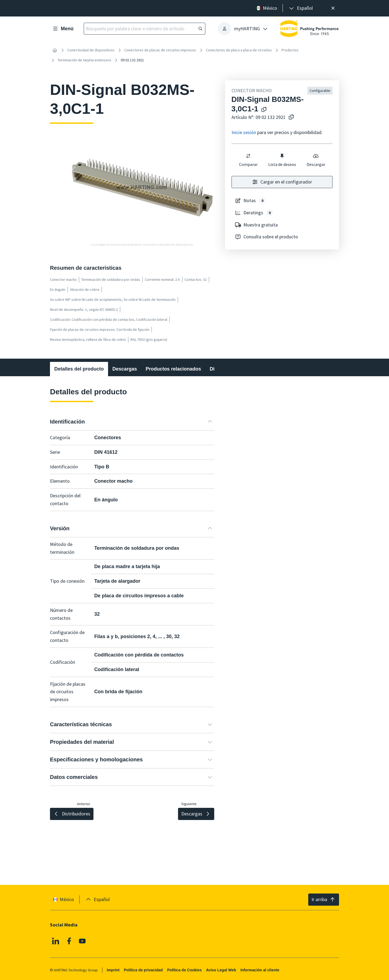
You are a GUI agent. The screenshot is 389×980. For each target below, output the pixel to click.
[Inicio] (55, 50)
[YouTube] (82, 941)
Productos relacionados (173, 369)
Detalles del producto (79, 369)
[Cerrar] (333, 8)
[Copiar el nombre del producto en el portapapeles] (263, 110)
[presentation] (301, 8)
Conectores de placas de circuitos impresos (160, 50)
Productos (290, 50)
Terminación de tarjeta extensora (84, 60)
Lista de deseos (282, 160)
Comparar (248, 160)
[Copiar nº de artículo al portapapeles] (290, 117)
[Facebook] (69, 941)
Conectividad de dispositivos (91, 50)
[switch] (248, 156)
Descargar (316, 160)
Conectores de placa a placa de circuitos (239, 50)
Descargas (125, 369)
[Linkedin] (56, 941)
